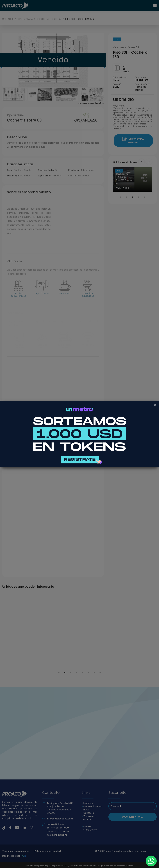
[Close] (155, 405)
